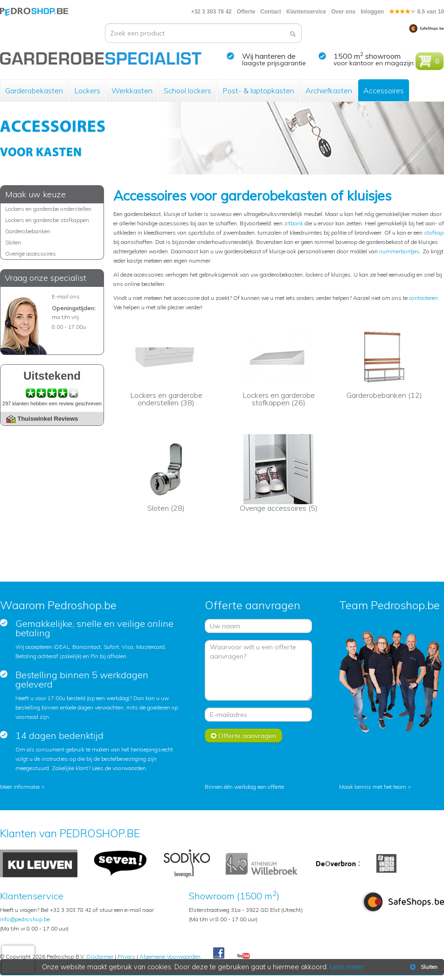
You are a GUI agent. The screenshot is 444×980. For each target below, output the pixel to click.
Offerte (246, 12)
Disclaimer (100, 956)
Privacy (126, 956)
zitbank (294, 223)
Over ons (343, 12)
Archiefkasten (329, 90)
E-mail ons (66, 296)
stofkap (434, 233)
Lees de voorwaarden (119, 768)
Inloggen (372, 12)
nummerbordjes (399, 251)
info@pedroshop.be (25, 919)
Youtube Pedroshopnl (243, 956)
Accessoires (384, 90)
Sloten (13, 242)
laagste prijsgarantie (274, 63)
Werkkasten (132, 90)
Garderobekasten (34, 90)
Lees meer (347, 967)
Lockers (87, 90)
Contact (271, 12)
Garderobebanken (28, 231)
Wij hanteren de (269, 56)
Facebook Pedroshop (219, 953)
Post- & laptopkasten (258, 90)
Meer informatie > (22, 787)
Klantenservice (306, 12)
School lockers (187, 90)
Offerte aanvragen (243, 736)
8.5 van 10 (416, 12)
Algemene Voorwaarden (170, 956)
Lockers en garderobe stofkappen (47, 220)
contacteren (423, 298)
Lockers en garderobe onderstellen (48, 209)
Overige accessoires (31, 254)
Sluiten (423, 967)
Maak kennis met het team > (375, 787)
